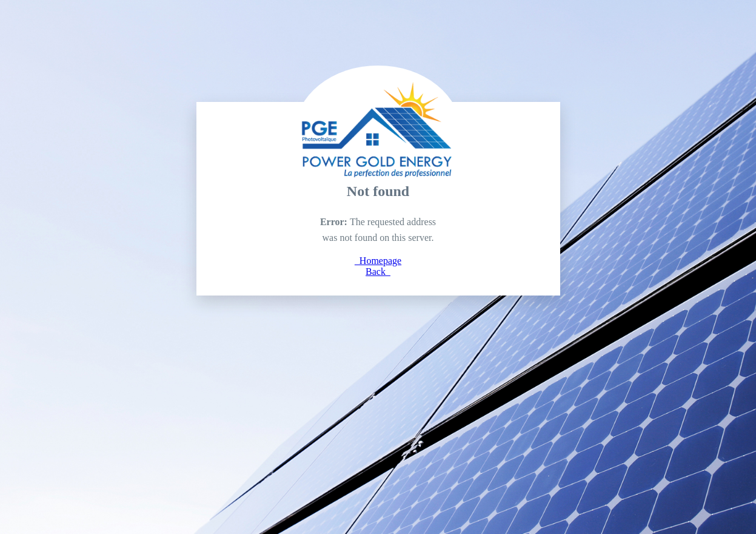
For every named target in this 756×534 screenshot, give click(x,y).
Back (378, 272)
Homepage (378, 261)
